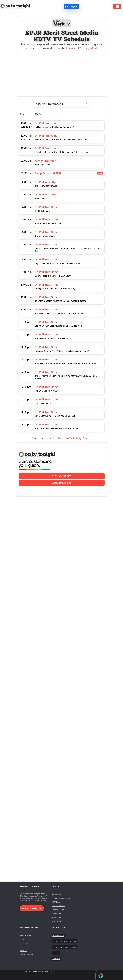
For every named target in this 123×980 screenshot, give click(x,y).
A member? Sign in (62, 483)
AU (29, 954)
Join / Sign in (72, 6)
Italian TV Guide (57, 921)
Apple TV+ (23, 951)
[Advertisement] (62, 75)
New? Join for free (62, 476)
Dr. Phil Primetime (46, 123)
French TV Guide (57, 917)
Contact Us (56, 959)
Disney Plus (24, 943)
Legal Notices (39, 971)
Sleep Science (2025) (48, 173)
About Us (56, 953)
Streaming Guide (26, 935)
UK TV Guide (56, 902)
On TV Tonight (56, 894)
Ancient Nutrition (45, 161)
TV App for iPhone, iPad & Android (64, 941)
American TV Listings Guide (82, 48)
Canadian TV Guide (58, 910)
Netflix (22, 939)
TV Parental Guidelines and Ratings (64, 947)
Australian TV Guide (58, 906)
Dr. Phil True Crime (47, 207)
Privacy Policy (49, 971)
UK (25, 954)
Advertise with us (32, 908)
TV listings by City (58, 936)
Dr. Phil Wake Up (45, 182)
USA (21, 954)
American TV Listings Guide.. (74, 438)
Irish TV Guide (56, 913)
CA (32, 954)
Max (21, 947)
